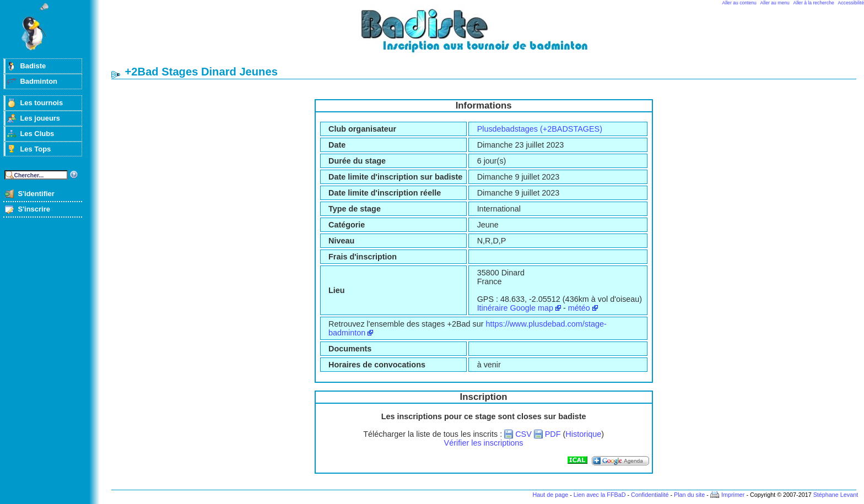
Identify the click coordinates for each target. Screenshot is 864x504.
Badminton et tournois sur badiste (488, 36)
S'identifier (36, 194)
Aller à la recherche (814, 3)
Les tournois (41, 103)
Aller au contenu (739, 3)
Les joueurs (40, 118)
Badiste (33, 66)
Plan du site (689, 495)
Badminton (39, 81)
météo (579, 308)
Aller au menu (775, 3)
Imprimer (733, 495)
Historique (583, 434)
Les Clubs (37, 134)
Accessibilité (851, 3)
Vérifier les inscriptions (484, 443)
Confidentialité (650, 495)
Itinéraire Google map (515, 308)
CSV (523, 434)
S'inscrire (34, 209)
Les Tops (35, 149)
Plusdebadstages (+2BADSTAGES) (540, 129)
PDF (553, 434)
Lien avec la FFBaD (600, 495)
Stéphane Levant (836, 495)
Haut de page (550, 495)
